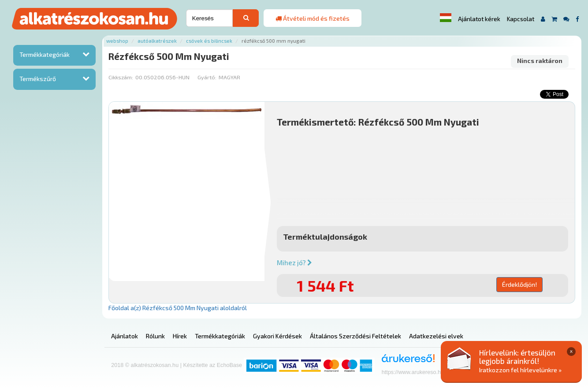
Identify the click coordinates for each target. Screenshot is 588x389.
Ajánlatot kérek (479, 19)
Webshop (117, 41)
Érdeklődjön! (519, 284)
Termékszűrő (38, 79)
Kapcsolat (521, 19)
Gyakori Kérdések (277, 336)
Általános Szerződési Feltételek (355, 336)
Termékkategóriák (45, 54)
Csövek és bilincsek (209, 41)
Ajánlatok (125, 336)
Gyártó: (207, 77)
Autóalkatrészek (157, 41)
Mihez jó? (294, 263)
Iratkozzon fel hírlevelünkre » (520, 370)
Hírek (180, 336)
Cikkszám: (121, 77)
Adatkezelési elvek (436, 336)
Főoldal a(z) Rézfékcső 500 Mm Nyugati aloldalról (178, 308)
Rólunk (155, 336)
